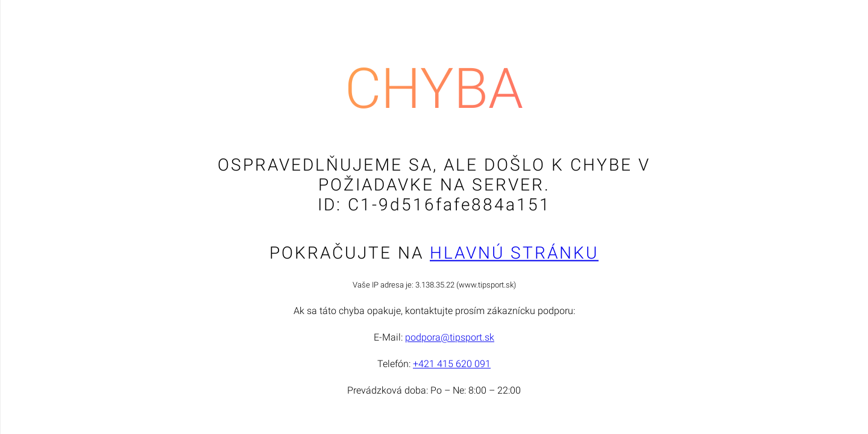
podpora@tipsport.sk (450, 338)
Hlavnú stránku (514, 253)
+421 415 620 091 (452, 364)
